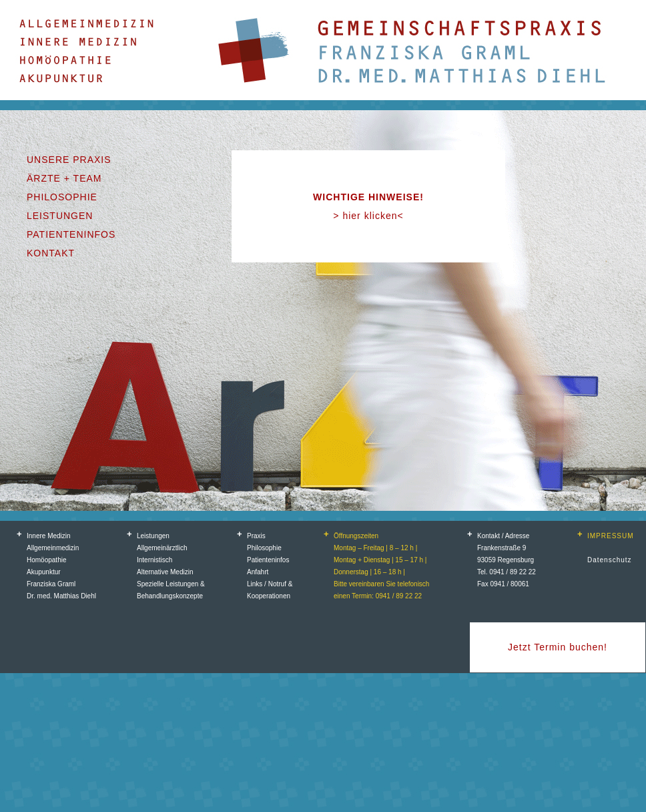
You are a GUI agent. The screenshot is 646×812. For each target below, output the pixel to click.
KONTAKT (51, 253)
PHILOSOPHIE (62, 197)
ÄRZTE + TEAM (64, 178)
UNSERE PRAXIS (69, 160)
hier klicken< (373, 216)
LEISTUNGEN (60, 216)
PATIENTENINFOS (71, 234)
